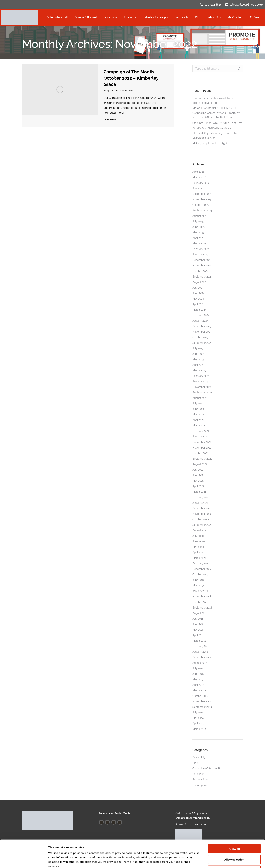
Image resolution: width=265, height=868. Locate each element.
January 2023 (200, 381)
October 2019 (200, 574)
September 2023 (202, 343)
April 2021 (198, 486)
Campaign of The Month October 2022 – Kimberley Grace (131, 78)
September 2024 (202, 277)
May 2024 (198, 299)
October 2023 (200, 337)
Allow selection (234, 834)
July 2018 (198, 619)
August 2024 (200, 282)
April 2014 (198, 723)
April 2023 (198, 365)
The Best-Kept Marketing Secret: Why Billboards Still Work (215, 135)
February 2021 (201, 497)
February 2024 (201, 315)
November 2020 (202, 514)
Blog (106, 91)
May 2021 (198, 481)
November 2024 (202, 266)
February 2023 (201, 376)
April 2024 (198, 304)
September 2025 (202, 210)
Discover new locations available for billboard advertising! (214, 101)
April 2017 (198, 685)
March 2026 (199, 177)
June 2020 (199, 541)
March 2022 (199, 426)
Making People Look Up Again (210, 143)
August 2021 (200, 464)
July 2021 (198, 470)
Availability (199, 757)
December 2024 (202, 260)
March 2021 (199, 492)
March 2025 (199, 243)
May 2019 (198, 586)
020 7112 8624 (213, 5)
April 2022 (198, 420)
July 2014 (198, 712)
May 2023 (198, 359)
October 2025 (200, 205)
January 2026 (200, 188)
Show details (193, 861)
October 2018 (200, 602)
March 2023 (199, 370)
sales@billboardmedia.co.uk (246, 5)
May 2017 (198, 679)
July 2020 (198, 536)
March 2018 (199, 641)
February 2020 (201, 563)
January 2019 (200, 591)
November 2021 (202, 448)
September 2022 (202, 392)
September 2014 (202, 707)
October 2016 (200, 696)
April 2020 (198, 552)
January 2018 (200, 652)
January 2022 (200, 437)
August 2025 (200, 216)
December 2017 (202, 657)
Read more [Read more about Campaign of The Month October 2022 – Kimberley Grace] (111, 120)
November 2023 (202, 332)
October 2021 (200, 453)
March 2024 (199, 310)
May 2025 (198, 232)
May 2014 (198, 718)
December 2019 (202, 569)
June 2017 (198, 674)
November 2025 (202, 199)
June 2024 (199, 293)
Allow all (234, 823)
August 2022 (200, 398)
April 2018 (198, 635)
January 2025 (200, 255)
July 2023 (198, 348)
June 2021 (198, 475)
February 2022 (201, 431)
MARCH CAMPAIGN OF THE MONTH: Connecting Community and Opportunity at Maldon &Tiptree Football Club (217, 113)
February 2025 (201, 249)
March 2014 (199, 729)
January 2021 (200, 503)
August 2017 (200, 663)
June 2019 (198, 580)
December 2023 (202, 326)
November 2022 (202, 387)
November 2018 (202, 597)
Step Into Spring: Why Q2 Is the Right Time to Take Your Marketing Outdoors (218, 125)
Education (198, 774)
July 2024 (198, 288)
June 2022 (198, 409)
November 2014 (202, 701)
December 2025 (202, 194)
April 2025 (198, 238)
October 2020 (201, 519)
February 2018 (201, 646)
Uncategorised (201, 785)
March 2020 (199, 558)
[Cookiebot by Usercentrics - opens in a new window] (24, 861)
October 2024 (200, 271)
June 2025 (199, 227)
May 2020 (198, 547)
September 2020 (202, 525)
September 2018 (202, 608)
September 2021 (202, 459)
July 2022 (198, 403)
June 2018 (198, 624)
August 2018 (200, 613)
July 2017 (198, 668)
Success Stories (202, 780)
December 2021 (202, 442)
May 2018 (198, 630)
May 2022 (198, 415)
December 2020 (202, 508)
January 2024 (200, 321)
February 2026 (201, 183)
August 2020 (200, 530)
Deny (234, 845)
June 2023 (199, 354)
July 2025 (198, 221)
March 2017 (199, 690)
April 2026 (198, 172)
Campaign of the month (207, 769)
